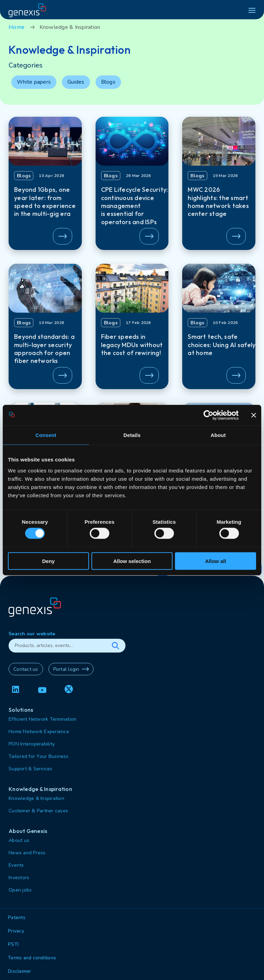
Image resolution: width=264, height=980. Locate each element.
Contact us (26, 669)
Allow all (216, 561)
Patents (17, 918)
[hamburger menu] (252, 10)
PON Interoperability (32, 744)
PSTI (13, 944)
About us (19, 840)
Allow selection (132, 561)
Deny (48, 561)
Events (16, 865)
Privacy (16, 931)
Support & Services (31, 769)
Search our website (32, 634)
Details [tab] (132, 435)
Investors (19, 878)
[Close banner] (254, 415)
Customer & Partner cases (38, 811)
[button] (45, 183)
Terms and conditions (32, 958)
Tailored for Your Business (39, 756)
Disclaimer (20, 971)
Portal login (71, 669)
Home (16, 27)
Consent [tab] (46, 435)
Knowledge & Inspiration (36, 798)
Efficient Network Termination (42, 719)
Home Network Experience (39, 732)
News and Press (27, 853)
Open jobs (20, 890)
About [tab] (218, 435)
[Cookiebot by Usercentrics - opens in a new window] (208, 415)
